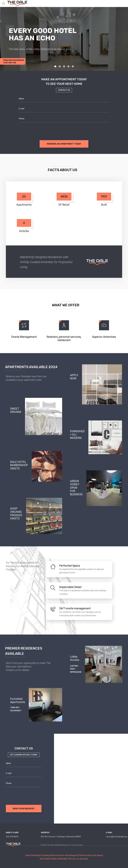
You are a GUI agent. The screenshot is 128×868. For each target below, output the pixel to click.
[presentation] (38, 130)
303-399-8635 (12, 837)
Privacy (80, 845)
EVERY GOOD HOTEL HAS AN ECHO (43, 34)
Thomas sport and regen (90, 855)
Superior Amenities (104, 337)
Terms (73, 845)
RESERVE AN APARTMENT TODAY (64, 144)
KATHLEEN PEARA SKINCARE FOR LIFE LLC (60, 859)
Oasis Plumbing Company (37, 855)
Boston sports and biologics (64, 855)
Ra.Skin (85, 859)
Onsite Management (24, 337)
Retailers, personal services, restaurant (64, 338)
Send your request (24, 809)
